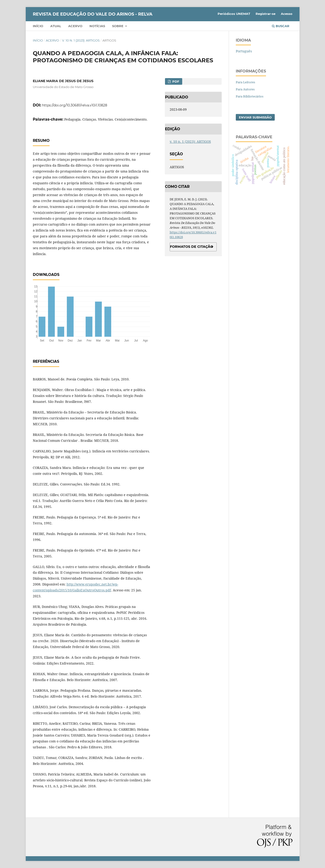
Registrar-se (266, 14)
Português (244, 51)
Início (38, 26)
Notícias (97, 26)
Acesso (287, 14)
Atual (56, 26)
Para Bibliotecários (250, 96)
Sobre (118, 26)
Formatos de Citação (192, 247)
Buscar (281, 26)
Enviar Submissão (255, 117)
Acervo (75, 26)
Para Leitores (245, 82)
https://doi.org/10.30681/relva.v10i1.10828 (75, 105)
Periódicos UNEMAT (234, 14)
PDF (175, 81)
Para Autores (245, 89)
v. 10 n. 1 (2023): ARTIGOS (81, 40)
